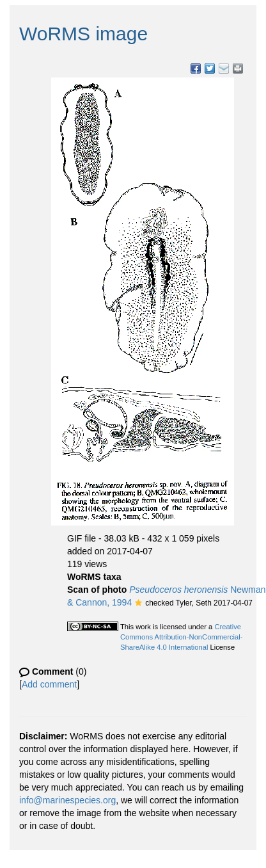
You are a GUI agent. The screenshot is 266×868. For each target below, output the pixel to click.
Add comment (49, 684)
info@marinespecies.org (67, 800)
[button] (138, 604)
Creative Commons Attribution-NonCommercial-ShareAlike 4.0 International (182, 637)
